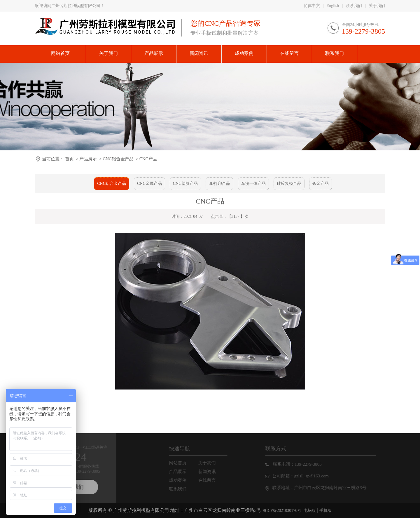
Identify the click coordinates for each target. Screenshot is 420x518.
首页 (69, 159)
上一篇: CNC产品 (53, 403)
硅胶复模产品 (289, 184)
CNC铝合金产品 (118, 159)
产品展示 (88, 159)
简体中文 (312, 6)
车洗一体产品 (253, 184)
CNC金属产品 (149, 184)
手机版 (325, 511)
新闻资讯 (213, 472)
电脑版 (310, 511)
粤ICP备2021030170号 (282, 511)
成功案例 (184, 480)
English (333, 6)
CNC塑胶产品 (185, 184)
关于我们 (377, 6)
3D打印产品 (219, 184)
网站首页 (184, 463)
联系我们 (354, 6)
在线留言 (213, 480)
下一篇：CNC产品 (54, 411)
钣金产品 (321, 184)
